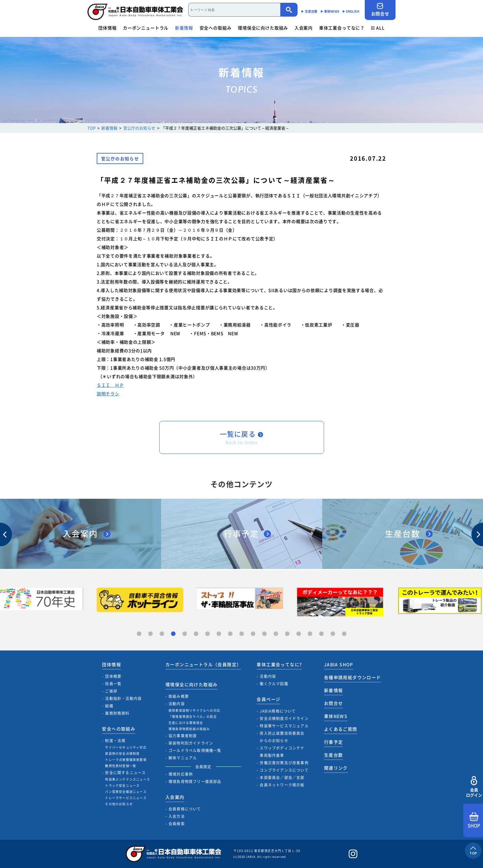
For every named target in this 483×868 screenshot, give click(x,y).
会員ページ (268, 699)
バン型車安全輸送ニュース (126, 792)
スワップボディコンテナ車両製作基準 (282, 752)
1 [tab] (139, 634)
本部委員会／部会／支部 (282, 778)
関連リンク (336, 768)
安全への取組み (216, 28)
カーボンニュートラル (146, 28)
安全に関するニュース (125, 773)
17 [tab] (321, 634)
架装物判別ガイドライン (191, 743)
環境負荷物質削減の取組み (189, 729)
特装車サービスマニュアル (284, 726)
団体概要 (113, 676)
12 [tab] (264, 634)
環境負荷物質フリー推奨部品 (195, 782)
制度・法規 (115, 741)
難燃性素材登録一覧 (121, 766)
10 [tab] (242, 634)
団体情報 (107, 28)
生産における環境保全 (186, 723)
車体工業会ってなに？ (342, 28)
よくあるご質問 (341, 729)
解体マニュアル (183, 758)
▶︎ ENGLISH (351, 11)
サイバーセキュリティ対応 (126, 747)
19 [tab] (344, 634)
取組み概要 (179, 696)
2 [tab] (150, 634)
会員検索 (177, 824)
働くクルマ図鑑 (274, 684)
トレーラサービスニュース (126, 798)
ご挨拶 (111, 691)
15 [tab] (299, 634)
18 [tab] (333, 634)
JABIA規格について (278, 711)
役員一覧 (113, 684)
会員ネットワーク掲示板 (282, 785)
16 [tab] (310, 634)
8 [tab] (219, 634)
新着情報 (184, 28)
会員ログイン (474, 787)
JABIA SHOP (339, 664)
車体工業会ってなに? (279, 664)
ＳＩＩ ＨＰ (110, 385)
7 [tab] (207, 634)
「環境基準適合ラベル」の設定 (193, 716)
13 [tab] (276, 634)
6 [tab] (196, 634)
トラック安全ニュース (122, 785)
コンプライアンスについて (284, 770)
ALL (378, 28)
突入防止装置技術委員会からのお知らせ (282, 737)
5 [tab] (185, 634)
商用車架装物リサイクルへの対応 (194, 710)
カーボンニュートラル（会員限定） (203, 664)
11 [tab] (253, 634)
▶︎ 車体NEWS (330, 11)
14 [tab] (287, 634)
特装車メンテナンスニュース (128, 779)
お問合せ (380, 10)
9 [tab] (230, 634)
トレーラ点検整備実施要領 (126, 760)
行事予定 (334, 742)
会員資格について (185, 809)
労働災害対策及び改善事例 (284, 763)
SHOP (474, 821)
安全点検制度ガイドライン (284, 718)
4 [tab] (173, 634)
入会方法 (177, 816)
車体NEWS (336, 716)
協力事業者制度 (183, 736)
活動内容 (177, 704)
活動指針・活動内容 (123, 698)
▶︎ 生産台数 (309, 11)
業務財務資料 (117, 713)
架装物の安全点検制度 (122, 753)
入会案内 (304, 28)
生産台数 (334, 755)
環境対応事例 (181, 774)
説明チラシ (108, 394)
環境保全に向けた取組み (263, 28)
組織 (109, 706)
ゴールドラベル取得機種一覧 (195, 750)
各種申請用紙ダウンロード (353, 677)
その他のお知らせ (119, 804)
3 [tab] (162, 634)
